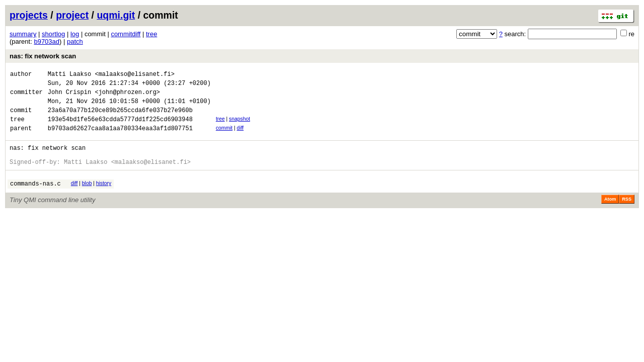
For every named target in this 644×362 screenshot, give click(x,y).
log (75, 34)
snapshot (239, 126)
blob (87, 198)
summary (23, 34)
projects (29, 15)
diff (240, 137)
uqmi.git (116, 15)
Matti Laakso (69, 75)
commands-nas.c (35, 200)
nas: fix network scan (43, 56)
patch (75, 41)
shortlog (53, 34)
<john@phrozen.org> (127, 96)
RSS (627, 216)
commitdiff (126, 34)
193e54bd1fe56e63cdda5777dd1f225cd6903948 (120, 128)
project (72, 15)
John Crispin (69, 96)
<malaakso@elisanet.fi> (134, 75)
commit (224, 137)
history (104, 198)
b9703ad (47, 41)
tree (151, 34)
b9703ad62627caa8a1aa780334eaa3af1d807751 (120, 139)
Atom (610, 216)
